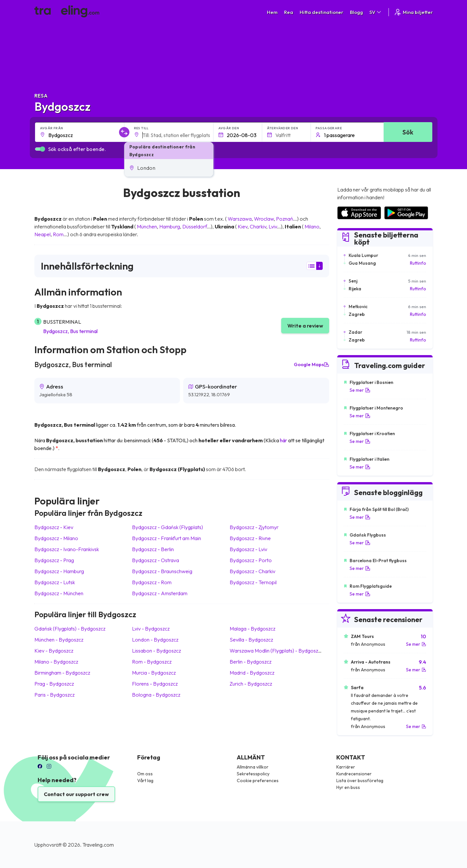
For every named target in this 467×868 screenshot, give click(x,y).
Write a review (305, 326)
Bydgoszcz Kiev (54, 527)
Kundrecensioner (354, 774)
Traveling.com (98, 845)
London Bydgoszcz (155, 640)
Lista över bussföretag (360, 781)
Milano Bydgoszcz (56, 662)
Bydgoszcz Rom (152, 582)
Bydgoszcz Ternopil (253, 582)
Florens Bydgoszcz (155, 684)
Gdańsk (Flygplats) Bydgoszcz (70, 629)
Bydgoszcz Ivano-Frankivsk (67, 549)
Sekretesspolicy (253, 774)
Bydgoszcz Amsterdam (160, 593)
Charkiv (258, 226)
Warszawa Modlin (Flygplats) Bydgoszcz (276, 651)
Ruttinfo (418, 263)
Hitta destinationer (322, 12)
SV (376, 12)
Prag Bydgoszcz (54, 684)
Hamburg (170, 226)
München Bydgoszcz (59, 640)
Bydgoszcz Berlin (153, 549)
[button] (169, 168)
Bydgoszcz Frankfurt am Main (167, 538)
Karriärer (346, 767)
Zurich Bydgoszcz (251, 684)
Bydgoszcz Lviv (248, 549)
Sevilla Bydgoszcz (251, 640)
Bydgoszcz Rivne (250, 538)
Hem (272, 12)
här (283, 440)
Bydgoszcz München (59, 593)
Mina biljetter (413, 12)
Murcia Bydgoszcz (154, 673)
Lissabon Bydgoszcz (156, 651)
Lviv (273, 226)
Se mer (360, 390)
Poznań (285, 219)
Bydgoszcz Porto (251, 560)
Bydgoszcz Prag (54, 560)
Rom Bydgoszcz (152, 662)
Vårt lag (145, 781)
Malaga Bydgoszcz (252, 629)
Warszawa (240, 219)
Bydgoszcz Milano (56, 538)
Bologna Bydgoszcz (156, 695)
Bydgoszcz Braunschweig (162, 571)
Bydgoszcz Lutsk (55, 582)
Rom (58, 234)
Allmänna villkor (253, 767)
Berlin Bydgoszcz (251, 662)
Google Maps (311, 365)
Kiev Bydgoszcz (54, 651)
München (147, 226)
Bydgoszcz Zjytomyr (254, 527)
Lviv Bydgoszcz (151, 629)
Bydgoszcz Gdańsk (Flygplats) (168, 527)
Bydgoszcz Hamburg (59, 571)
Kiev (243, 226)
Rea (289, 12)
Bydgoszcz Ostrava (156, 560)
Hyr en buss (348, 787)
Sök (408, 132)
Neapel (42, 234)
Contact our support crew (76, 794)
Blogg (356, 12)
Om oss (145, 774)
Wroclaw (264, 219)
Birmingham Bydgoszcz (62, 673)
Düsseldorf (195, 226)
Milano (312, 226)
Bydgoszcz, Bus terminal (70, 331)
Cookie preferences (258, 781)
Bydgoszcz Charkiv (252, 571)
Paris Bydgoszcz (54, 695)
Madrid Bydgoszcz (252, 673)
